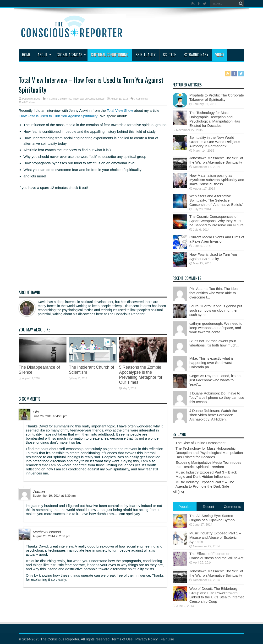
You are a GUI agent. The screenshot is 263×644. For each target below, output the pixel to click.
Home (26, 55)
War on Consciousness (92, 99)
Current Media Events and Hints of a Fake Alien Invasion (217, 239)
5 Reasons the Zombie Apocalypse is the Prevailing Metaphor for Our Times (141, 375)
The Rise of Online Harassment (200, 443)
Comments (233, 507)
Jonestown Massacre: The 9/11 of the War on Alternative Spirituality (216, 160)
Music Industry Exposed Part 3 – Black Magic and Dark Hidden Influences (206, 474)
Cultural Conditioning (110, 55)
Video (219, 55)
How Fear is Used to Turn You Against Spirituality (58, 116)
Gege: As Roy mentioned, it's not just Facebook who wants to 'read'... (215, 380)
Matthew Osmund (47, 532)
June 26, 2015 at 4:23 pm (50, 416)
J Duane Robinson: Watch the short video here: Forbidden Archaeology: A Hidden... (213, 415)
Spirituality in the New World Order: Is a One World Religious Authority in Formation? (215, 142)
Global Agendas (71, 55)
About (44, 55)
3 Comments (141, 99)
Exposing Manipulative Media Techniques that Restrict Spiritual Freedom (208, 465)
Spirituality (146, 55)
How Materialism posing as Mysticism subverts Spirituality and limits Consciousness (217, 180)
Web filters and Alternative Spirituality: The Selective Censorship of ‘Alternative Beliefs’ (216, 200)
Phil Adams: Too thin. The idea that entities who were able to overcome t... (214, 293)
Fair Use (167, 639)
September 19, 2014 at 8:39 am (54, 496)
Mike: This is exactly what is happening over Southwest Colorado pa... (211, 363)
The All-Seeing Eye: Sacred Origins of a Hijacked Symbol (212, 518)
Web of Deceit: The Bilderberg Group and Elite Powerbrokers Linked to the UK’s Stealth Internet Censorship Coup (216, 595)
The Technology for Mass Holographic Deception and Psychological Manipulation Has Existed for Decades (215, 119)
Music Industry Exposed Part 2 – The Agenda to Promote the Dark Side (205, 484)
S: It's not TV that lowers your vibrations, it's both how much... (214, 343)
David (37, 99)
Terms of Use (122, 639)
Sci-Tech (170, 55)
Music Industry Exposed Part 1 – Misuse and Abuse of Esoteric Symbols (215, 537)
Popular (185, 507)
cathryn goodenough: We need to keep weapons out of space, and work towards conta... (216, 328)
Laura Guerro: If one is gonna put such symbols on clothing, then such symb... (216, 310)
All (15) (178, 492)
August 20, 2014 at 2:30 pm (52, 536)
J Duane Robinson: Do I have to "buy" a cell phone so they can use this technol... (217, 397)
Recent (208, 507)
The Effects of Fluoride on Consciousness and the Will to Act (216, 556)
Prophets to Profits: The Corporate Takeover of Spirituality (217, 97)
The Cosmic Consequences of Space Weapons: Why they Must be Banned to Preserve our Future (216, 221)
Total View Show (120, 110)
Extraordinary (196, 55)
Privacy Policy (146, 639)
